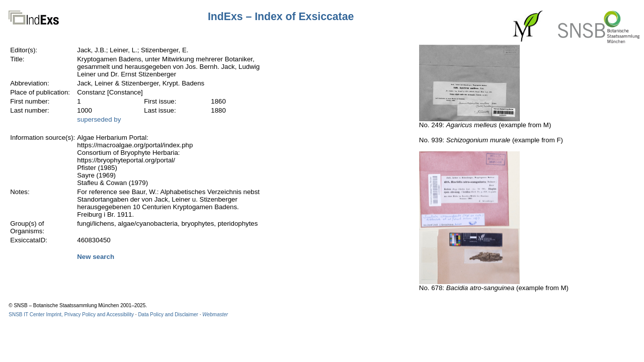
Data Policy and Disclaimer (168, 314)
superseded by (99, 119)
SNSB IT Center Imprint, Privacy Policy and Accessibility (71, 314)
